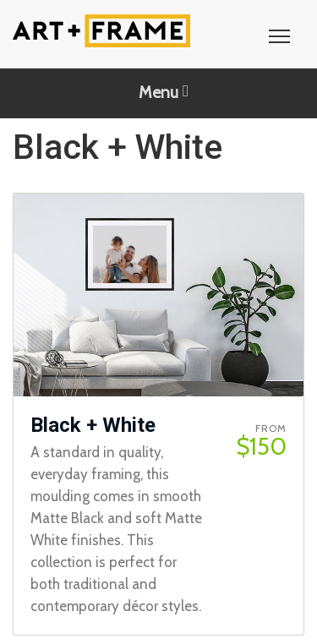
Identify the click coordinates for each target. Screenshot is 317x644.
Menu (164, 92)
